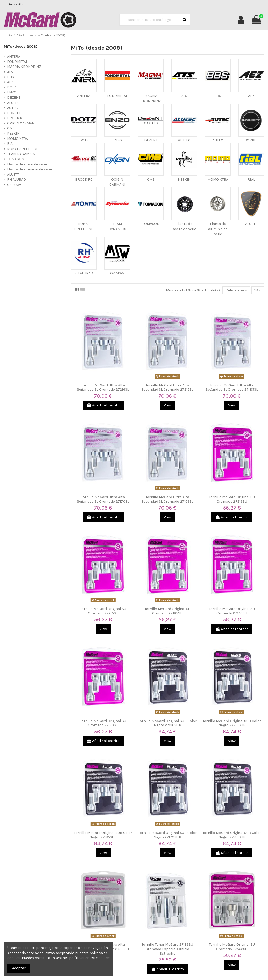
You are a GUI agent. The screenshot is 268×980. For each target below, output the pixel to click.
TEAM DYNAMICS (21, 154)
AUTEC (218, 140)
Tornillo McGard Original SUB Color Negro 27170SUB (167, 835)
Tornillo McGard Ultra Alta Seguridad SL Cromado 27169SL (167, 499)
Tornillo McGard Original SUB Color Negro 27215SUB (232, 723)
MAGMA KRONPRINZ (24, 67)
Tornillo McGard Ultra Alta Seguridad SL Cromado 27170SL (103, 499)
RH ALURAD (84, 273)
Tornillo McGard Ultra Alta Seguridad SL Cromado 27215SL (167, 387)
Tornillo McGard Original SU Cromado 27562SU (232, 947)
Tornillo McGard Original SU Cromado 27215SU (103, 611)
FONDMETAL (117, 96)
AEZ (251, 96)
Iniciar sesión (14, 4)
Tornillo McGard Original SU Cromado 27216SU (232, 499)
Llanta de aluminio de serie (218, 229)
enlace (104, 958)
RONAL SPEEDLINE (23, 149)
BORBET (251, 140)
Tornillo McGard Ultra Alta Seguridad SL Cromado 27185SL (232, 387)
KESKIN (184, 179)
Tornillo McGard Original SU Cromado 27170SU (232, 611)
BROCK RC (84, 179)
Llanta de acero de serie (27, 164)
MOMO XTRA (218, 179)
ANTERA (84, 96)
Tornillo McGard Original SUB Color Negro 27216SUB (167, 723)
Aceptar (19, 968)
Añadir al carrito (103, 405)
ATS (184, 96)
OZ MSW (117, 273)
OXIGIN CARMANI (21, 123)
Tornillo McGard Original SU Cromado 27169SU (103, 723)
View (167, 405)
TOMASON (151, 224)
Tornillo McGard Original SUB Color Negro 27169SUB (232, 835)
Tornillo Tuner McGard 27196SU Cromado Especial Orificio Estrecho (167, 949)
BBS (218, 96)
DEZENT (151, 140)
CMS (151, 179)
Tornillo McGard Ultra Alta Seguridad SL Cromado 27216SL (103, 387)
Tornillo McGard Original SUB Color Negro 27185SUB (103, 835)
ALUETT (251, 224)
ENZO (117, 140)
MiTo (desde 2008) (21, 46)
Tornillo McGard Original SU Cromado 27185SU (167, 611)
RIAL (251, 179)
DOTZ (84, 140)
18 (258, 290)
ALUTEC (184, 140)
